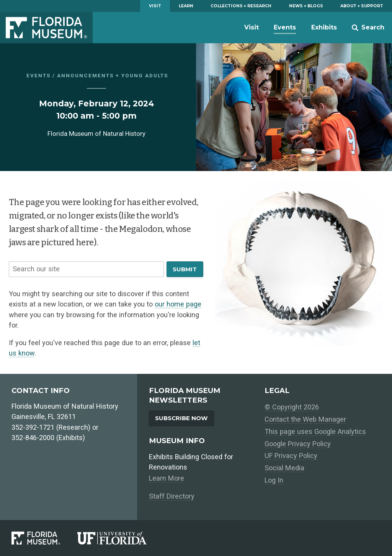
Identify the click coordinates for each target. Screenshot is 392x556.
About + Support (362, 6)
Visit (155, 6)
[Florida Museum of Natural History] (44, 538)
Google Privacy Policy (298, 444)
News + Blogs (306, 6)
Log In (274, 480)
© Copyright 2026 (292, 407)
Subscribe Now (181, 418)
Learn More (167, 478)
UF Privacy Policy (291, 456)
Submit (185, 269)
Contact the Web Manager (305, 419)
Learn (186, 6)
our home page (178, 304)
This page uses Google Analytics (315, 431)
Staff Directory (172, 496)
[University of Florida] (121, 538)
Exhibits (324, 27)
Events (285, 27)
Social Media (284, 468)
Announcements (85, 75)
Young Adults (145, 75)
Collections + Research (241, 6)
